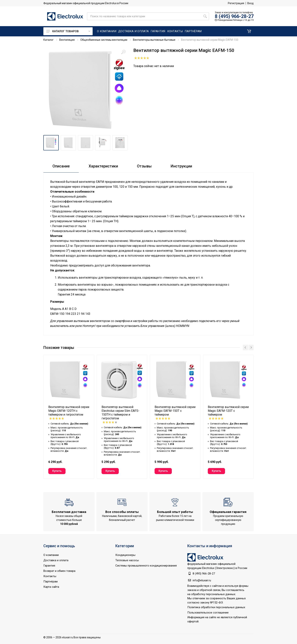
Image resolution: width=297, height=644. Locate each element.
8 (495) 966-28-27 (234, 16)
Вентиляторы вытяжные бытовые (154, 40)
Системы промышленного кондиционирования (146, 566)
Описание (61, 166)
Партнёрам (50, 581)
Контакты (50, 576)
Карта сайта (51, 587)
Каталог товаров (68, 31)
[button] (249, 31)
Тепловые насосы (127, 560)
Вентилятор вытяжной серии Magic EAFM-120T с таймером (228, 411)
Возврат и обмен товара (59, 571)
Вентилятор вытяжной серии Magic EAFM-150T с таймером (175, 411)
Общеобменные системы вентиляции (104, 40)
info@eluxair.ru (202, 580)
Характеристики (103, 166)
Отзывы (144, 166)
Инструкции (181, 166)
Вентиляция (67, 40)
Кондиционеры (125, 555)
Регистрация (236, 3)
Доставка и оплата (56, 560)
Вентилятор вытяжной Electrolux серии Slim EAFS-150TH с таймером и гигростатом (120, 413)
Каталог (48, 40)
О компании (51, 555)
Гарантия (49, 566)
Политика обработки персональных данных (216, 607)
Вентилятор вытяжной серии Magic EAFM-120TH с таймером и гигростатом (69, 411)
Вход (250, 3)
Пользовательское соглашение (208, 613)
